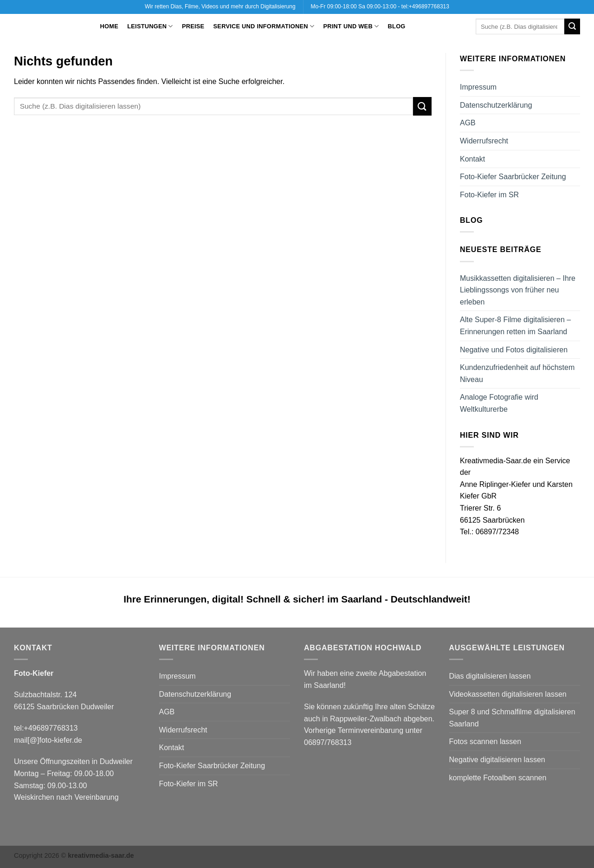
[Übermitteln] (572, 26)
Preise (193, 26)
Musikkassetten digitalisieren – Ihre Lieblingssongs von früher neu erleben (518, 290)
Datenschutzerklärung (496, 105)
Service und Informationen (264, 26)
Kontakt (472, 159)
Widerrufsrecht (484, 141)
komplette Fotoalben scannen (498, 778)
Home (109, 26)
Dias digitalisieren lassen (490, 676)
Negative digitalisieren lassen (497, 760)
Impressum (478, 87)
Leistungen (150, 26)
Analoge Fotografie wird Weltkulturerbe (499, 403)
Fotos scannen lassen (485, 742)
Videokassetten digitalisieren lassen (508, 694)
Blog (397, 26)
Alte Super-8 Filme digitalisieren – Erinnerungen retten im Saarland (515, 326)
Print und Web (351, 26)
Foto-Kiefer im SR (489, 195)
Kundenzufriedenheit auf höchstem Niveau (517, 373)
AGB (468, 123)
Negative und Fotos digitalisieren (514, 350)
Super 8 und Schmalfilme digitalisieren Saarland (512, 718)
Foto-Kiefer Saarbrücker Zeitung (513, 177)
